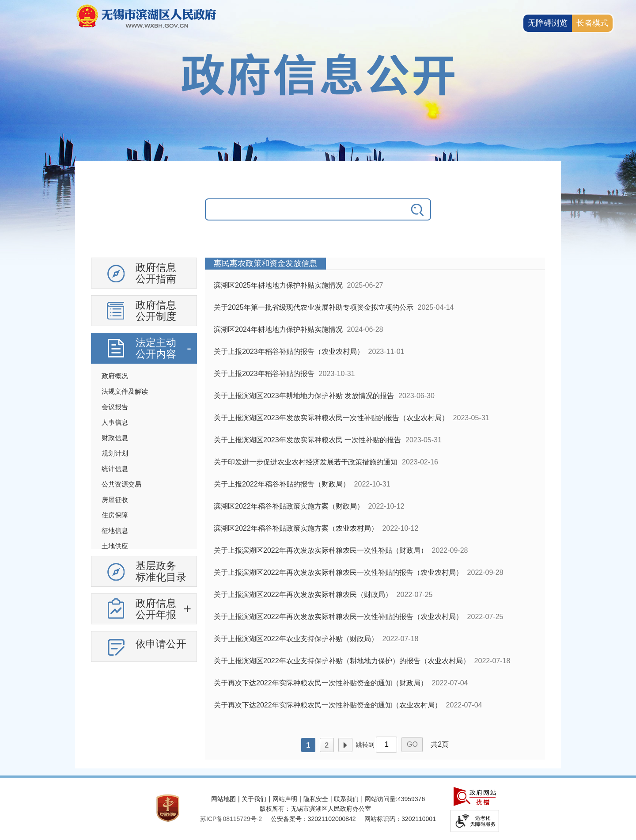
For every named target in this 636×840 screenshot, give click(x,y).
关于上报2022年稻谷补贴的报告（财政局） (282, 484)
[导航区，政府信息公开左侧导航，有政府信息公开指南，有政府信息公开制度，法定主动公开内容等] (144, 463)
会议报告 (115, 407)
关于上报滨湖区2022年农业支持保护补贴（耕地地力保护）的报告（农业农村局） (342, 661)
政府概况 (115, 376)
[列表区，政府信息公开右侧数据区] (375, 509)
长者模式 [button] (592, 23)
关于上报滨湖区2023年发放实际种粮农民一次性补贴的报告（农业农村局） (331, 418)
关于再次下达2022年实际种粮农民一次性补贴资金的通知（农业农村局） (328, 705)
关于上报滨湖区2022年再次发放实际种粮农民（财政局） (303, 595)
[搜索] (418, 209)
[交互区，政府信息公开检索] (318, 216)
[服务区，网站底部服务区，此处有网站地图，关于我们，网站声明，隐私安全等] (318, 809)
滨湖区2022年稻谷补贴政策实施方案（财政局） (289, 506)
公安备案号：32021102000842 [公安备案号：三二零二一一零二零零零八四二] (313, 819)
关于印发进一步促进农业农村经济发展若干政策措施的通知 (306, 462)
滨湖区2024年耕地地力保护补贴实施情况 (278, 329)
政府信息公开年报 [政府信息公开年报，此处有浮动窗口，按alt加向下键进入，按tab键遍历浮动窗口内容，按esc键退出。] (156, 609)
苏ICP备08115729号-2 (231, 819)
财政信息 (115, 438)
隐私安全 (316, 799)
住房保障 (115, 515)
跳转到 (365, 745)
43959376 (411, 799)
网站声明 (285, 799)
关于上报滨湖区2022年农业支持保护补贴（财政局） (296, 639)
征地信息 (115, 530)
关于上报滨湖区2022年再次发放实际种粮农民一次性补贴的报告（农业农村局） (338, 572)
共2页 (440, 744)
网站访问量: (381, 799)
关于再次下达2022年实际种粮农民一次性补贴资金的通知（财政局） (321, 683)
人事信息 (115, 422)
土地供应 (115, 546)
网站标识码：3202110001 (400, 819)
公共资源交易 (121, 484)
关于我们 (254, 799)
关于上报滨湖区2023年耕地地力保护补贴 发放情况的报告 (304, 396)
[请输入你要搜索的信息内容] (305, 209)
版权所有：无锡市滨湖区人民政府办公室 (315, 809)
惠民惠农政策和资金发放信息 (265, 263)
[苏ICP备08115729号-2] (231, 819)
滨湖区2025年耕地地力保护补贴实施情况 (278, 285)
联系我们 (346, 799)
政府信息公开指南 (156, 273)
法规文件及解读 (125, 391)
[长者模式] (592, 23)
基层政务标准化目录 (161, 571)
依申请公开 (161, 644)
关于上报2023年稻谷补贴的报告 (264, 374)
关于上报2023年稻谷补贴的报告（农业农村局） (289, 352)
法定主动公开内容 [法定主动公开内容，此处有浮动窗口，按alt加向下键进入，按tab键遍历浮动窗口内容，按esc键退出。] (156, 348)
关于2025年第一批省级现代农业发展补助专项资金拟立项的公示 (314, 307)
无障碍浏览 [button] (548, 23)
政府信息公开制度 (156, 311)
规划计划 (115, 453)
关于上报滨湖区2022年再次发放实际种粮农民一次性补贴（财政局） (321, 550)
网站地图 (223, 799)
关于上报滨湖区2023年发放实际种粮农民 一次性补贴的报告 (307, 440)
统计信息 (115, 469)
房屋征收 (115, 500)
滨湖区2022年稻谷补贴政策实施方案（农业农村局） (296, 528)
